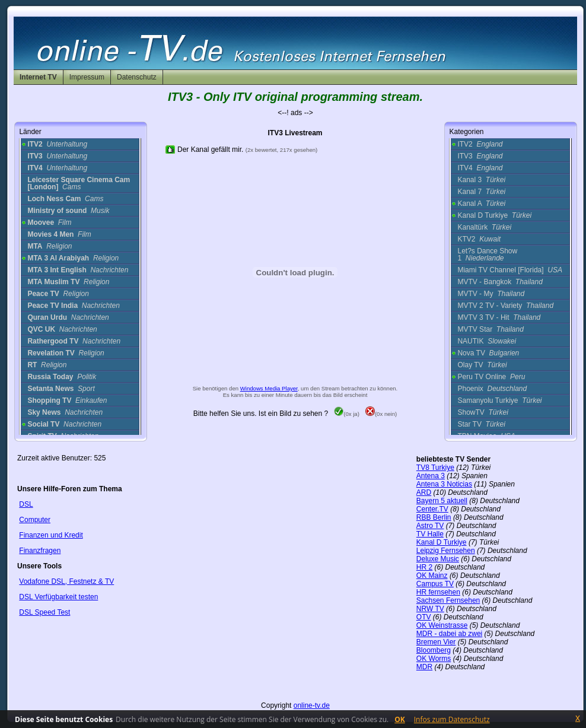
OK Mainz (432, 576)
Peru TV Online (491, 377)
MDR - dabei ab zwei (449, 634)
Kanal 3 (481, 180)
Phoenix (492, 389)
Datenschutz (137, 77)
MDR (424, 667)
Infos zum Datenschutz (452, 719)
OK (400, 719)
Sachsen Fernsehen (448, 600)
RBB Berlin (434, 517)
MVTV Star (490, 329)
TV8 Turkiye (435, 468)
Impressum (87, 77)
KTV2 (479, 239)
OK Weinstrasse (442, 625)
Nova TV (488, 353)
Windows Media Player (269, 388)
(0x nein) (381, 414)
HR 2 (424, 567)
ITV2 (480, 144)
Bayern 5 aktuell (442, 501)
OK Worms (434, 659)
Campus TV (435, 584)
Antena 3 (431, 476)
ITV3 (480, 156)
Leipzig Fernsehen (446, 551)
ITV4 (480, 168)
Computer (35, 520)
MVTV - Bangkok (500, 282)
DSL (26, 504)
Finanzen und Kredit (51, 535)
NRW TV (430, 609)
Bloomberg (434, 650)
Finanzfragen (40, 551)
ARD (424, 492)
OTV (424, 617)
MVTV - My (491, 294)
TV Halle (430, 534)
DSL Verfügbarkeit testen (58, 597)
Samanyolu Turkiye (499, 400)
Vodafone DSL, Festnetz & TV (66, 581)
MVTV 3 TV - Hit (499, 317)
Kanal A (481, 204)
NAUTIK (487, 341)
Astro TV (430, 526)
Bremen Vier (436, 642)
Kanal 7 (481, 192)
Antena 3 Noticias (444, 484)
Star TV (481, 424)
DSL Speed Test (44, 612)
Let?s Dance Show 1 (487, 255)
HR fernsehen (438, 592)
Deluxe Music (438, 559)
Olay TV (482, 365)
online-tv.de (312, 705)
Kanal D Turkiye (494, 215)
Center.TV (432, 509)
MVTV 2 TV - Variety (505, 306)
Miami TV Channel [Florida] (510, 270)
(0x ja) (347, 414)
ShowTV (483, 412)
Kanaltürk (484, 227)
